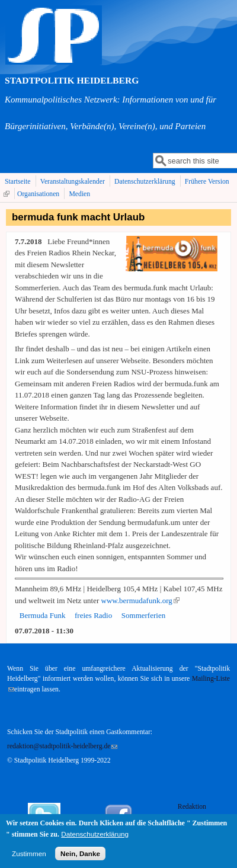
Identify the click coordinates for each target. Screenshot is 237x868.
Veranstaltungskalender (73, 182)
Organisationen (38, 194)
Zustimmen (29, 857)
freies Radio (93, 615)
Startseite (18, 182)
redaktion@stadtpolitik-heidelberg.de (62, 746)
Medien (79, 194)
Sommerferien (143, 615)
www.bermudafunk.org (140, 600)
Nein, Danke (80, 857)
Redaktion (193, 807)
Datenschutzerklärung (145, 182)
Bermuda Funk (43, 615)
